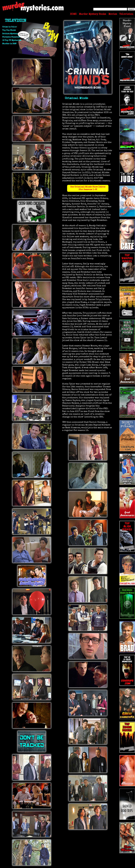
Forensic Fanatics (11, 37)
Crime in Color (10, 27)
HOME (73, 14)
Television (126, 14)
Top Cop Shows (9, 30)
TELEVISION (15, 21)
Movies (113, 14)
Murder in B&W (9, 44)
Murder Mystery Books (93, 14)
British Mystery (10, 34)
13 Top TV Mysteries (12, 40)
